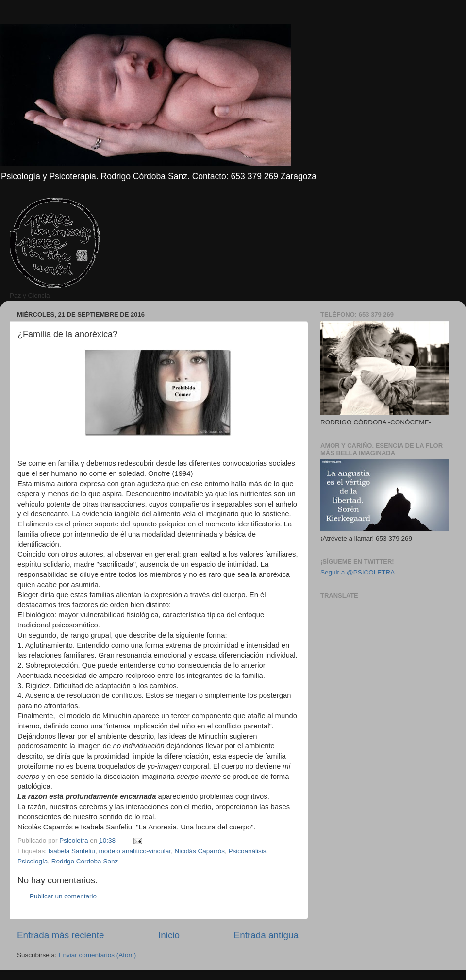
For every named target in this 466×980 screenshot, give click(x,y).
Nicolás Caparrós (200, 851)
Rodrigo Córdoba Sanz (85, 861)
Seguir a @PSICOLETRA (358, 572)
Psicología (33, 861)
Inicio (169, 935)
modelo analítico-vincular (135, 851)
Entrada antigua (266, 935)
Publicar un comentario (63, 896)
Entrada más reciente (61, 935)
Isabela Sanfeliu (72, 851)
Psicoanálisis (248, 851)
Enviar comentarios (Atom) (98, 955)
